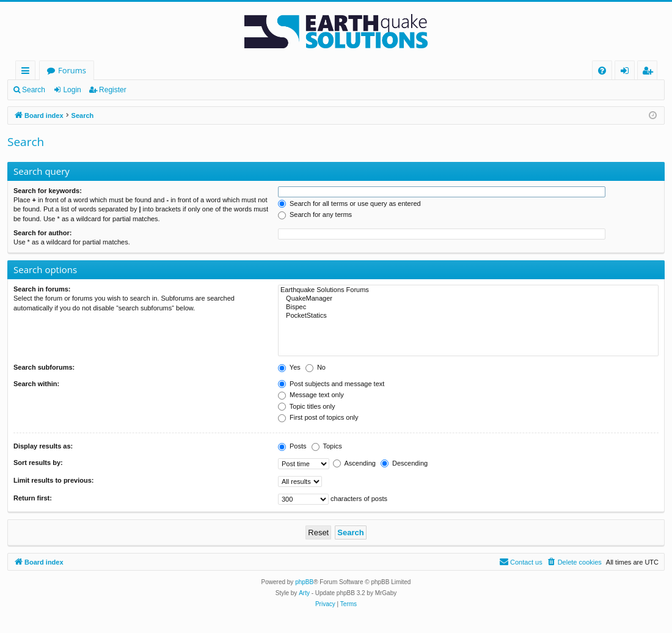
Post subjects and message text (331, 384)
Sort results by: (38, 463)
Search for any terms (315, 214)
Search (34, 90)
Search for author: (42, 233)
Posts (292, 446)
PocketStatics (468, 316)
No (316, 367)
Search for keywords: (48, 191)
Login (72, 90)
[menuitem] (602, 71)
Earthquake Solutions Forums (468, 290)
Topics (327, 446)
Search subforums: (44, 367)
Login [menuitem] (627, 72)
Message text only (311, 395)
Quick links (28, 72)
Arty (304, 593)
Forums (72, 70)
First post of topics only (318, 417)
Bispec (468, 307)
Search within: (36, 384)
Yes (289, 367)
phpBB (304, 582)
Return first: (33, 498)
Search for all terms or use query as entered (349, 203)
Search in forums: (42, 289)
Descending (404, 463)
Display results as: (43, 446)
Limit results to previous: (53, 480)
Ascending (354, 463)
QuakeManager (468, 299)
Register (113, 90)
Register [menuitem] (650, 72)
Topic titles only (306, 406)
